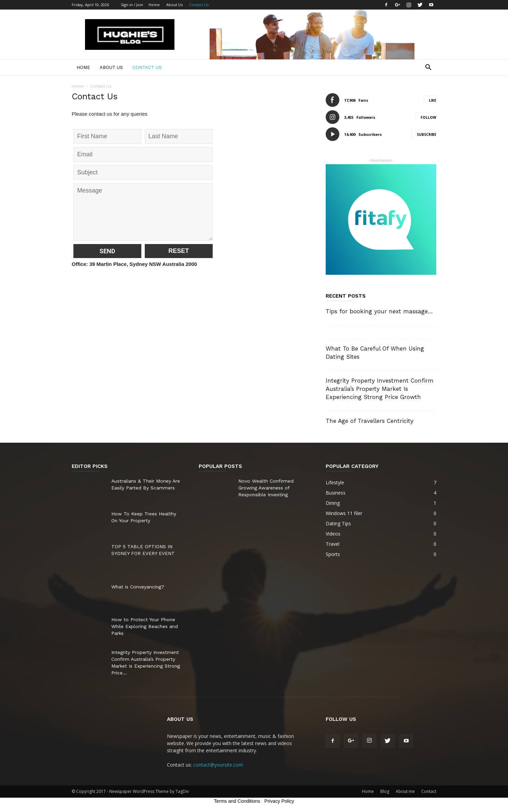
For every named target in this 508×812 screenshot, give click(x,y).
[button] (428, 68)
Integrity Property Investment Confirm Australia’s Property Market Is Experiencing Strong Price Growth (380, 389)
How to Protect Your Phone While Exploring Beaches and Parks (145, 626)
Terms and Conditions (237, 801)
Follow (428, 117)
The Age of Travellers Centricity (370, 421)
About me (405, 791)
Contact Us (199, 5)
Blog (385, 791)
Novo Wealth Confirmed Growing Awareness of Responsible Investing (266, 488)
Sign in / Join (132, 5)
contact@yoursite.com (218, 765)
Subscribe (427, 134)
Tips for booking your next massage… (379, 311)
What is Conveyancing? (138, 587)
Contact (429, 791)
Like (433, 100)
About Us (174, 5)
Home (154, 5)
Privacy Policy (279, 801)
